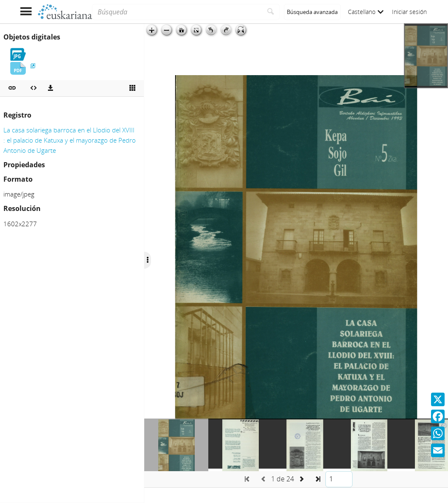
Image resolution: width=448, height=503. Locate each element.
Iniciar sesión (409, 12)
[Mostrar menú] (26, 12)
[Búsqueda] (177, 12)
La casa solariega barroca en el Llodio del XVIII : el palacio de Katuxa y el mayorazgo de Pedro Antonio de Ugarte (70, 140)
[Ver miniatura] (132, 88)
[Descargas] (50, 88)
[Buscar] (271, 12)
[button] (12, 88)
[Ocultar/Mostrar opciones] (148, 260)
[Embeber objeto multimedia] (34, 88)
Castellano (366, 12)
